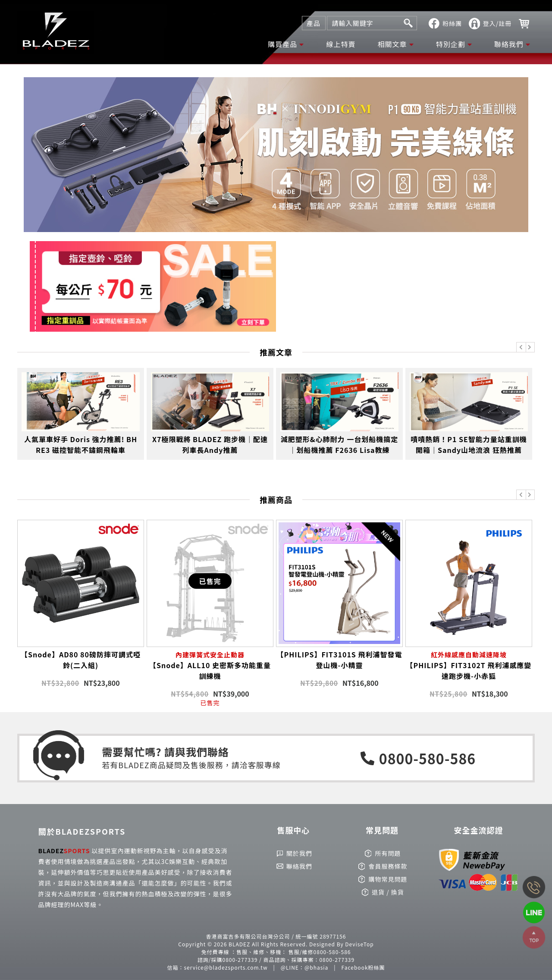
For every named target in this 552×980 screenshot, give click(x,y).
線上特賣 (341, 44)
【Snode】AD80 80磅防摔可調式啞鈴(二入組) (81, 660)
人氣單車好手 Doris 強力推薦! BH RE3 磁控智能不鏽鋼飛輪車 (81, 444)
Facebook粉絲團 (363, 967)
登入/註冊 (497, 23)
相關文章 (392, 44)
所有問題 (388, 853)
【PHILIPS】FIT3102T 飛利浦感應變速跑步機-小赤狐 (469, 665)
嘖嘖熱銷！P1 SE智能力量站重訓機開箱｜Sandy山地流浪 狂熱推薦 (469, 444)
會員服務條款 (388, 866)
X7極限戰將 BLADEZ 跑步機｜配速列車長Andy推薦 (210, 444)
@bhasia (316, 967)
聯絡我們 (509, 44)
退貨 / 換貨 (388, 892)
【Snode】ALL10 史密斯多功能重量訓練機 (210, 665)
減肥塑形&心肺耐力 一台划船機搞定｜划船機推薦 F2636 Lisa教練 (339, 444)
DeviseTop (359, 944)
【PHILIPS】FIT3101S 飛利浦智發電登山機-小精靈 (340, 660)
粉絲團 (452, 23)
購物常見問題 (388, 879)
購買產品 (282, 44)
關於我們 (299, 853)
